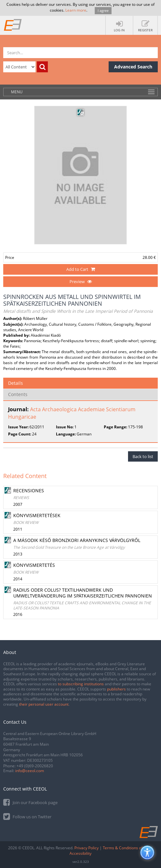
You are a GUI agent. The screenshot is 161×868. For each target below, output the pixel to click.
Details (16, 383)
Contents (18, 394)
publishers (116, 689)
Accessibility (80, 853)
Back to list (143, 456)
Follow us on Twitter (27, 816)
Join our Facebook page (30, 802)
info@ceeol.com (30, 771)
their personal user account (44, 704)
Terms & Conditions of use (126, 848)
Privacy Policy (86, 848)
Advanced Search (133, 67)
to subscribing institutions (81, 684)
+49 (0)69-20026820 (35, 766)
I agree (103, 10)
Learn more (76, 10)
